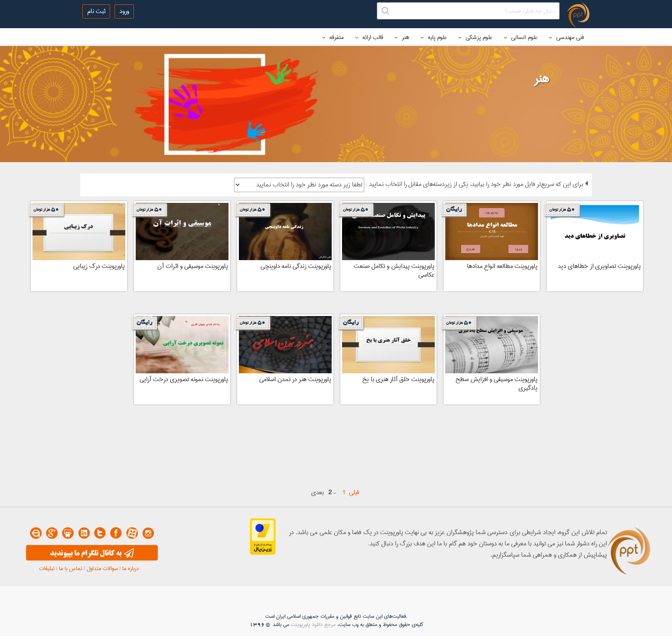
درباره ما (130, 568)
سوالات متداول (102, 568)
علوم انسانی (521, 37)
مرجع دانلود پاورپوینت (313, 625)
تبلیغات (47, 568)
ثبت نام (96, 11)
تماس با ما (71, 568)
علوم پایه (434, 37)
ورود (124, 11)
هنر (402, 37)
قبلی (354, 492)
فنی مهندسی (566, 37)
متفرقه (333, 37)
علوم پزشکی (475, 37)
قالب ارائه (369, 37)
